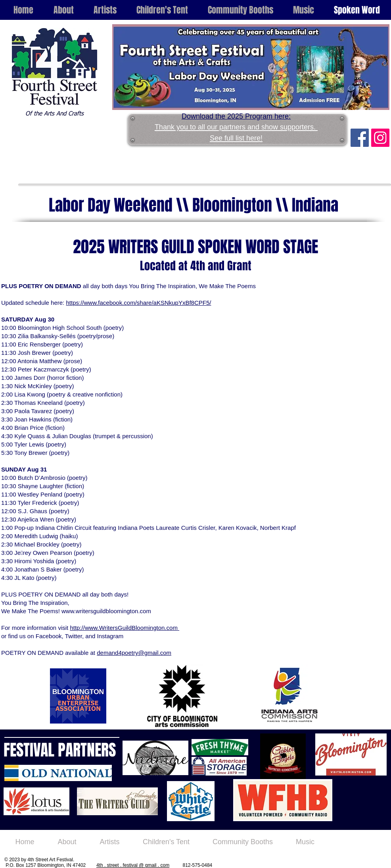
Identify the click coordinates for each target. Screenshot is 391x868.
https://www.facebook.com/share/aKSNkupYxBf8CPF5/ (138, 303)
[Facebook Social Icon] (360, 138)
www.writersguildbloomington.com (106, 611)
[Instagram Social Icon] (380, 138)
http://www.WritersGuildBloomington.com (124, 628)
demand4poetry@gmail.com (134, 653)
